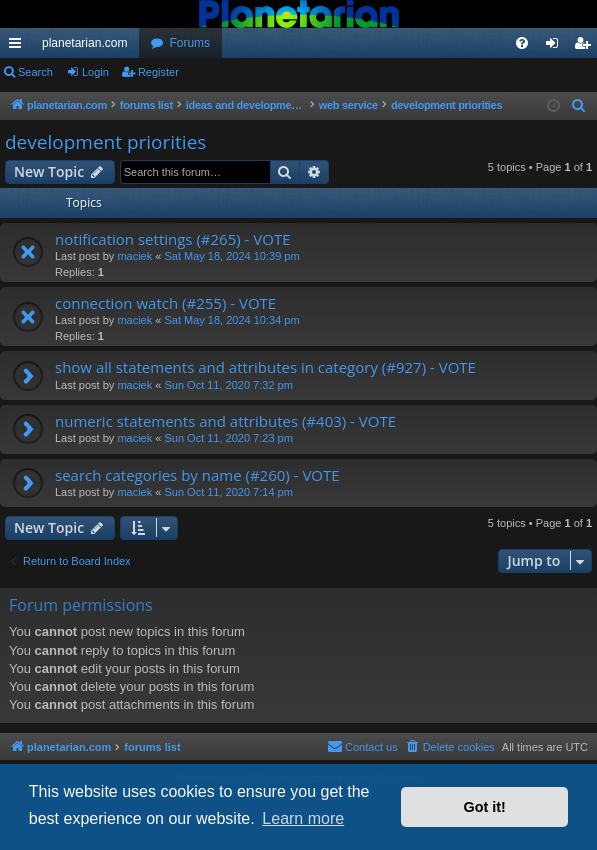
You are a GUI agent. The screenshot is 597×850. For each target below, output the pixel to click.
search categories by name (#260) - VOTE (197, 475)
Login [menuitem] (556, 47)
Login (95, 72)
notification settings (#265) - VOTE (173, 239)
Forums (189, 43)
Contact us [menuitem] (362, 746)
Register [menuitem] (586, 47)
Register (158, 72)
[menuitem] (522, 43)
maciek (134, 256)
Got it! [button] (485, 807)
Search (35, 72)
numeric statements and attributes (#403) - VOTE (225, 421)
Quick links (19, 47)
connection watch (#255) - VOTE (165, 303)
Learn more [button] (303, 818)
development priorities (105, 142)
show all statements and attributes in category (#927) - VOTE (265, 367)
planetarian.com (84, 43)
